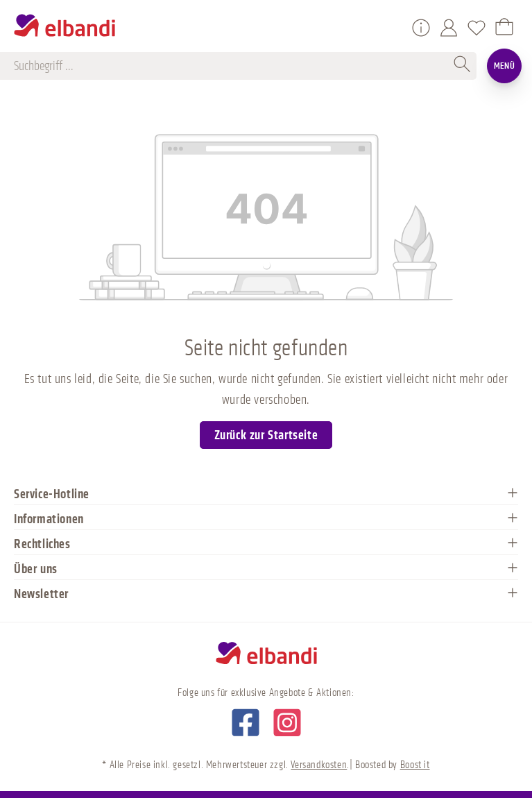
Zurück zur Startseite (266, 435)
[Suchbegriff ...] (232, 66)
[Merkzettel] (477, 28)
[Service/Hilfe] (421, 28)
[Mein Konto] (449, 28)
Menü (505, 66)
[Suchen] (463, 66)
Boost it (415, 765)
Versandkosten (319, 765)
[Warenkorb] (504, 28)
